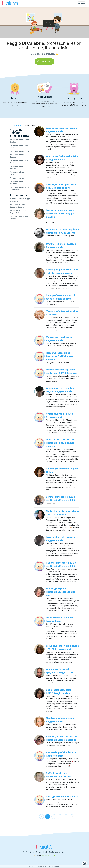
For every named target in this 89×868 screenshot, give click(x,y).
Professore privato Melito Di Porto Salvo (20, 188)
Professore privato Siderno (17, 156)
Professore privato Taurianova (17, 173)
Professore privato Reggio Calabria (20, 141)
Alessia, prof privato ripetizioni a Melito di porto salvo (61, 592)
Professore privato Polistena (17, 183)
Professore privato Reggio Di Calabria (20, 200)
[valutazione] (45, 855)
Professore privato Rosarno (17, 167)
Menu (82, 4)
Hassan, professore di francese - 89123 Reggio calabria (59, 356)
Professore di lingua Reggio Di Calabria (17, 206)
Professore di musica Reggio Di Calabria (18, 212)
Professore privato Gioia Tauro (19, 147)
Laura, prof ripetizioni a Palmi (62, 796)
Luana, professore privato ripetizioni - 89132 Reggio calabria (60, 213)
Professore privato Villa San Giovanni (19, 162)
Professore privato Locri (19, 178)
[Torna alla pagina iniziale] (10, 4)
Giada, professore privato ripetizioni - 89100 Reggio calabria (60, 443)
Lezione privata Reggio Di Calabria (20, 217)
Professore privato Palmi (19, 151)
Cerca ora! (44, 62)
